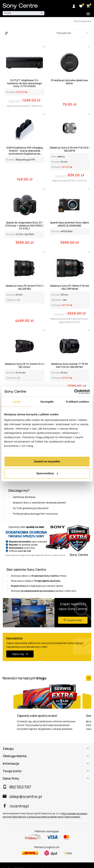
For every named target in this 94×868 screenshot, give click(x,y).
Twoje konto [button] (12, 771)
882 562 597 (17, 787)
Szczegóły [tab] (47, 402)
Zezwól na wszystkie (47, 461)
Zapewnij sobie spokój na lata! (37, 716)
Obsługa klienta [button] (15, 756)
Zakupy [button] (8, 749)
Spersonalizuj (47, 473)
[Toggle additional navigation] (88, 14)
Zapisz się (20, 654)
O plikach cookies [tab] (77, 402)
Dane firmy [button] (11, 779)
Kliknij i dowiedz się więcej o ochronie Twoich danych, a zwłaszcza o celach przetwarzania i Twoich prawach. (45, 815)
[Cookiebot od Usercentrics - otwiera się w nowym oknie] (74, 392)
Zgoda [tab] (17, 402)
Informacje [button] (11, 764)
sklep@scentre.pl (22, 797)
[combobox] (72, 33)
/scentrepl (16, 806)
